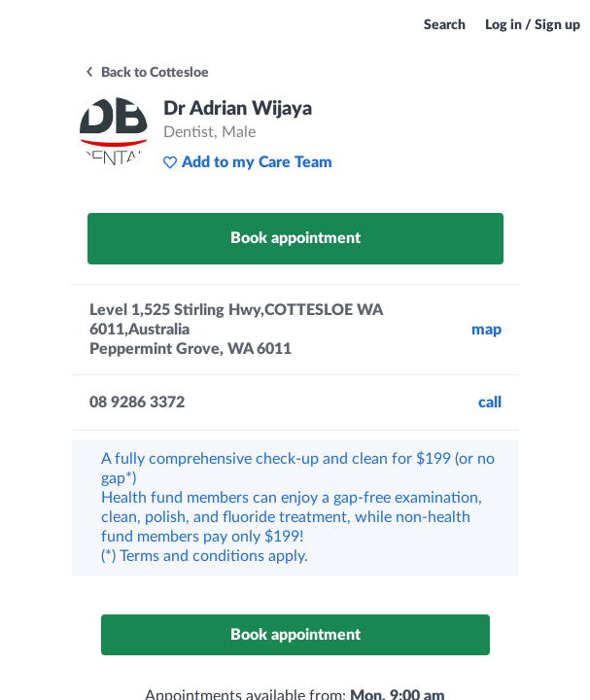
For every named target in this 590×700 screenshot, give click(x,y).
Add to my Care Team (247, 162)
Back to (146, 73)
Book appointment (295, 238)
